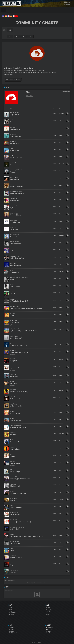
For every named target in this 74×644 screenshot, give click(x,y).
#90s (28, 96)
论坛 (48, 615)
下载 (11, 608)
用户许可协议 (13, 633)
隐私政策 (12, 631)
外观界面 (12, 615)
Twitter (49, 633)
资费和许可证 (13, 613)
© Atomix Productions (37, 642)
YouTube (49, 629)
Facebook (50, 628)
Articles (48, 613)
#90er (31, 96)
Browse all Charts (13, 80)
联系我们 (12, 629)
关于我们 (12, 628)
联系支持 (49, 608)
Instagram (50, 631)
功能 (11, 611)
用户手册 (49, 609)
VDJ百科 (49, 611)
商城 (11, 609)
